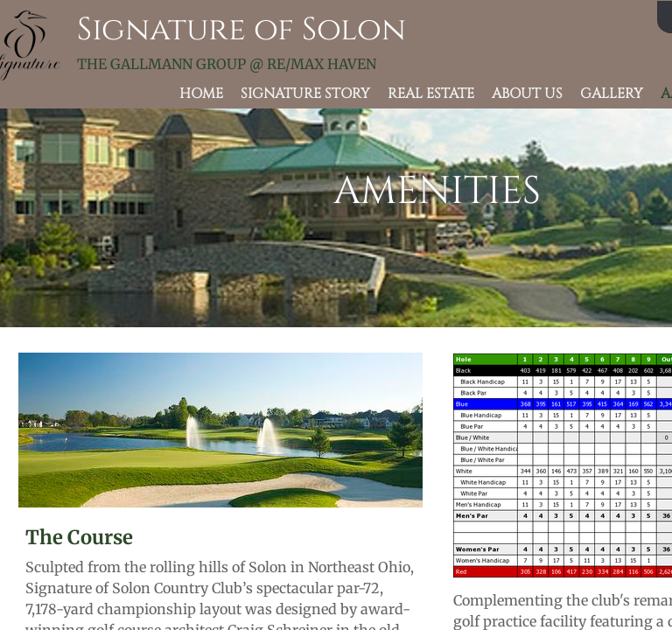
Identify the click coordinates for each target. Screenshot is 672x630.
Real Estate (431, 94)
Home (201, 94)
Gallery (612, 94)
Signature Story (305, 94)
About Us (527, 94)
